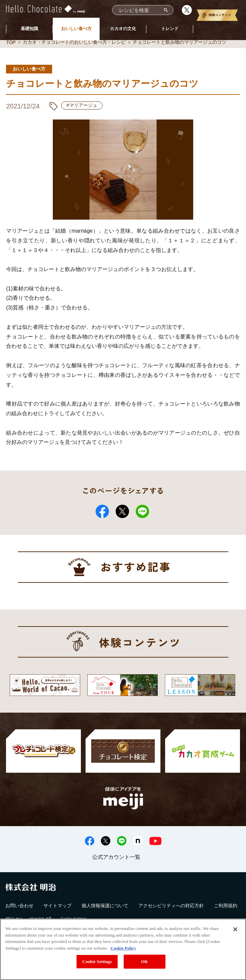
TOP (11, 42)
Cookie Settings (97, 961)
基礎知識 (29, 29)
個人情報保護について (105, 906)
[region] (123, 949)
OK (144, 961)
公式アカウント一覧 (116, 857)
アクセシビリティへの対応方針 (171, 906)
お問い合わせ (19, 906)
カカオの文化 (123, 29)
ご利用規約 (226, 906)
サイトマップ (57, 906)
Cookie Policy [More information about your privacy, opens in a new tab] (123, 948)
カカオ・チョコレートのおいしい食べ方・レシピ (74, 42)
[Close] (235, 929)
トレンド (170, 29)
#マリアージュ (82, 105)
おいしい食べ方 (76, 29)
